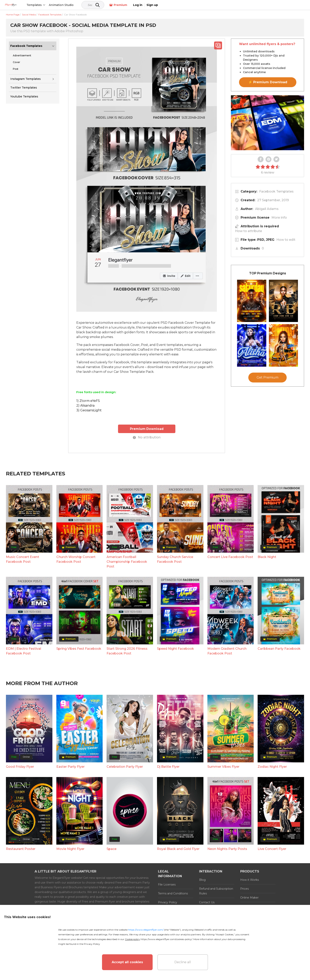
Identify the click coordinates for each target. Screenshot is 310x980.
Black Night (267, 557)
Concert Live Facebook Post (230, 557)
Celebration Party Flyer (125, 766)
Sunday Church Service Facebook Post (175, 559)
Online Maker (249, 897)
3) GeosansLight (89, 410)
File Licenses (167, 884)
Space (112, 849)
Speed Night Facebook (175, 648)
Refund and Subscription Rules (216, 891)
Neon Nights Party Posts (227, 849)
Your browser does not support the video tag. (267, 123)
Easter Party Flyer (70, 766)
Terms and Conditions (173, 893)
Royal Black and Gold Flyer (178, 849)
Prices (244, 888)
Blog (202, 880)
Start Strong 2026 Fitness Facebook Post (127, 651)
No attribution (147, 437)
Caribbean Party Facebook (279, 648)
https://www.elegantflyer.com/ (146, 930)
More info (279, 218)
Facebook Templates (26, 46)
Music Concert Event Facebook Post (23, 559)
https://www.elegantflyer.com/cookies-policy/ (166, 939)
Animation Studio (80, 5)
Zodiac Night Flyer (272, 766)
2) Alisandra (85, 406)
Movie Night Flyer (70, 849)
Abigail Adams (267, 209)
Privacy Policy (168, 902)
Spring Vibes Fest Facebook (79, 648)
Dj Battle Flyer (168, 766)
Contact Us (207, 902)
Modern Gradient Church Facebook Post (227, 651)
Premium (262, 5)
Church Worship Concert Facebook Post (76, 559)
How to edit (286, 240)
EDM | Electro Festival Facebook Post (24, 651)
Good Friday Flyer (20, 766)
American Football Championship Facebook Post (127, 561)
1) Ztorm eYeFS (88, 401)
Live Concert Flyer (272, 849)
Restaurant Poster (21, 849)
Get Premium (267, 377)
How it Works (250, 880)
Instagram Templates (26, 79)
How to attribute (249, 231)
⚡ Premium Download (268, 82)
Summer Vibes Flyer (223, 766)
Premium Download (147, 429)
